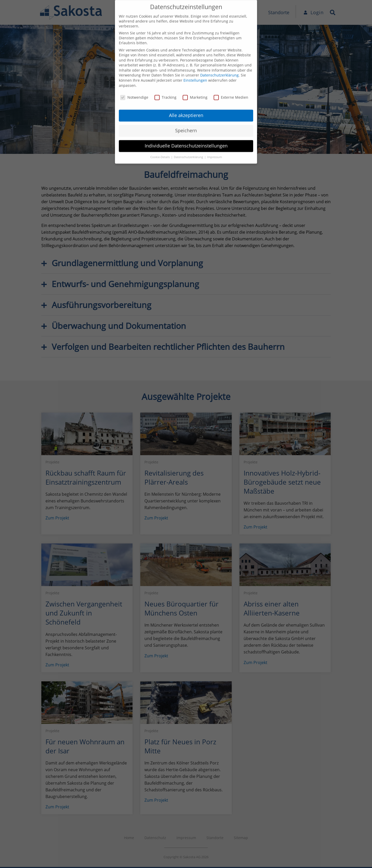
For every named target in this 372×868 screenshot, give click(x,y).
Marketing (195, 84)
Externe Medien (231, 84)
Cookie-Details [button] (160, 144)
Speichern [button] (186, 117)
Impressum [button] (215, 144)
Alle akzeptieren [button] (186, 102)
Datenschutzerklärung (219, 62)
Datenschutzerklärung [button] (189, 144)
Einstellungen (195, 67)
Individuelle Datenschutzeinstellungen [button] (186, 132)
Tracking (165, 84)
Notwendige (134, 84)
